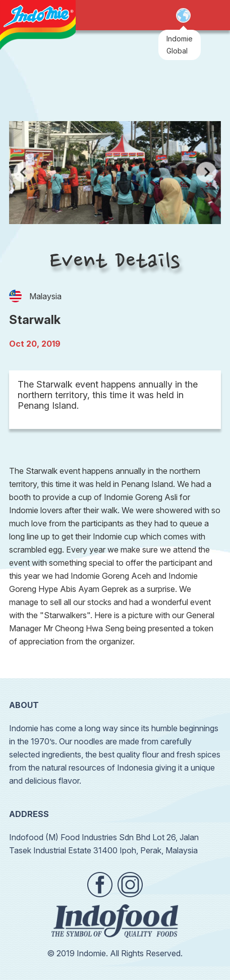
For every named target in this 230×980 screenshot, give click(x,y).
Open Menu (210, 16)
